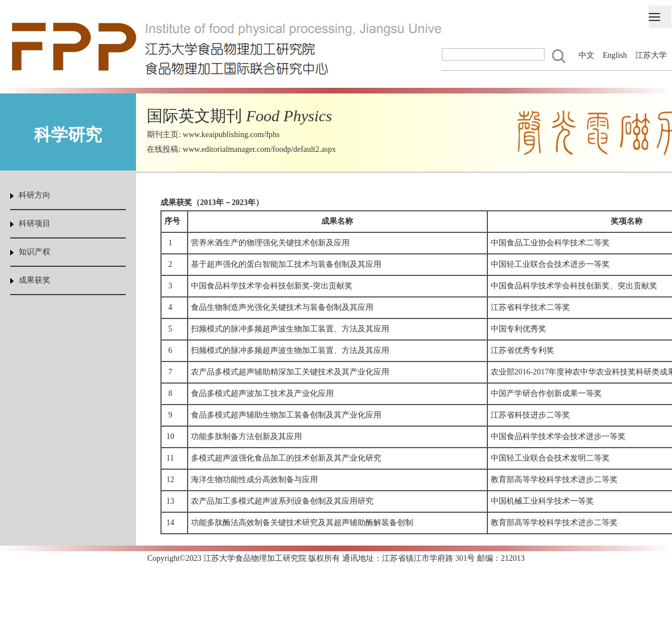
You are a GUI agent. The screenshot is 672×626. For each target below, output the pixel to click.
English (615, 55)
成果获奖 (35, 280)
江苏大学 (651, 55)
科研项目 (35, 223)
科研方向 (35, 195)
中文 (586, 55)
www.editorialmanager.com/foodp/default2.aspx (260, 149)
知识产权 (35, 252)
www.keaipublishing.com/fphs (231, 135)
